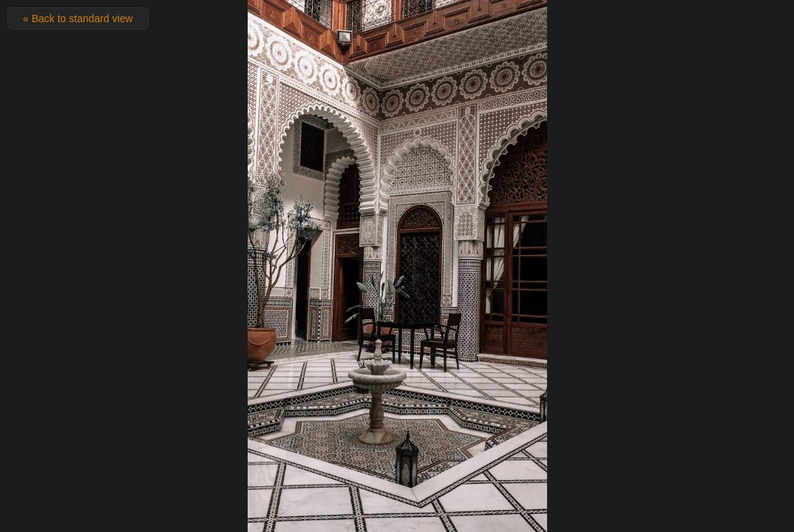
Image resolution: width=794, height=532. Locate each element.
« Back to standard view (78, 18)
